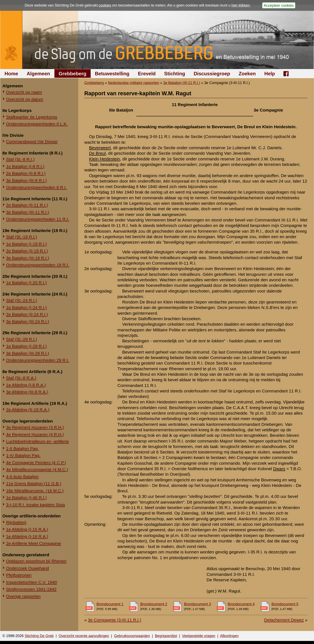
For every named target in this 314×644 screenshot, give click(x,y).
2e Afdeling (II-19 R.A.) (28, 410)
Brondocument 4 (241, 604)
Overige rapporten (23, 596)
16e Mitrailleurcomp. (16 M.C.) (35, 491)
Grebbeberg (73, 74)
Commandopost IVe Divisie (32, 142)
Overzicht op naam (24, 92)
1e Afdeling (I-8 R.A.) (26, 385)
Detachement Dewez (284, 620)
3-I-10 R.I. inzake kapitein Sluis (36, 505)
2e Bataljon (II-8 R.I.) (26, 173)
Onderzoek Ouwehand (28, 568)
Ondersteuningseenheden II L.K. (37, 124)
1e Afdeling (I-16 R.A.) (27, 536)
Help (270, 74)
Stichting (175, 74)
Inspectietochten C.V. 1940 (32, 582)
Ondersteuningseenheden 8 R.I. (36, 187)
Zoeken (247, 74)
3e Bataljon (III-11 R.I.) (28, 212)
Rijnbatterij (16, 522)
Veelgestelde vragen (199, 636)
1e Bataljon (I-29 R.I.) (26, 346)
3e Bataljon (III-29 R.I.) (28, 353)
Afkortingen (229, 636)
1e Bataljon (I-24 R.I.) (26, 307)
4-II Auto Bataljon (22, 477)
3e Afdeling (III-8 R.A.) (27, 392)
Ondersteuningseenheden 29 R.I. (38, 360)
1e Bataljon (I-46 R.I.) (26, 498)
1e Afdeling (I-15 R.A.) (27, 529)
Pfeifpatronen (19, 575)
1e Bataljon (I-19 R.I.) (26, 244)
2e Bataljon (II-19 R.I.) (27, 251)
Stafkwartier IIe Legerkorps (32, 117)
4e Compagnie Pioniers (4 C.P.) (36, 463)
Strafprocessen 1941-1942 (31, 589)
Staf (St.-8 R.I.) (20, 159)
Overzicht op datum (25, 99)
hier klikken (241, 5)
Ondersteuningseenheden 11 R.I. (38, 219)
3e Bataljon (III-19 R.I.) (28, 258)
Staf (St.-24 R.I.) (22, 300)
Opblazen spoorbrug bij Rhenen (36, 561)
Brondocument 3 (197, 604)
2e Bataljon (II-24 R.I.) (27, 314)
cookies (105, 5)
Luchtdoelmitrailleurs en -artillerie (37, 441)
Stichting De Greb (39, 636)
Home (11, 74)
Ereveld (147, 74)
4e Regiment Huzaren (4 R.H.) (35, 434)
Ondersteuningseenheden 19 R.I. (38, 265)
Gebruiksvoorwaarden (132, 636)
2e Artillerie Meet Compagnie (34, 543)
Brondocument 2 (154, 604)
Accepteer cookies (279, 5)
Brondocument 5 (285, 604)
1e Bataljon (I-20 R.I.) (26, 283)
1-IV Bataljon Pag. (23, 455)
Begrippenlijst (166, 636)
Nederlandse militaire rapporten (134, 83)
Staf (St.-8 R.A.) (21, 378)
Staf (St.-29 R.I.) (22, 339)
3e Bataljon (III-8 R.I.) (26, 180)
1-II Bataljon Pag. (23, 448)
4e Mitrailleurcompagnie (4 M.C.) (37, 469)
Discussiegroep (212, 74)
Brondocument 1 (110, 604)
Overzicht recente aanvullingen (84, 636)
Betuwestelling (112, 74)
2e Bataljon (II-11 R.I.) (27, 205)
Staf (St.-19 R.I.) (22, 237)
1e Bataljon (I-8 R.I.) (25, 166)
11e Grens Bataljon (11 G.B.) (34, 484)
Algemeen (38, 74)
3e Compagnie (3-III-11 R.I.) (114, 620)
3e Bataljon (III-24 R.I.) (28, 321)
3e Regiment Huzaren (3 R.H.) (35, 427)
